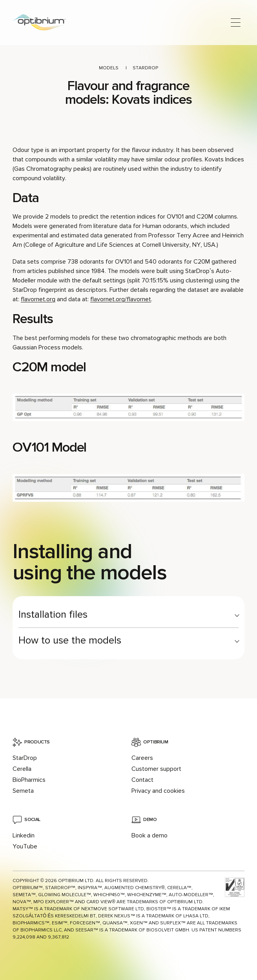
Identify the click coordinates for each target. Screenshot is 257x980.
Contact (142, 780)
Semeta (23, 791)
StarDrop (145, 68)
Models (109, 68)
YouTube (25, 846)
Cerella (22, 769)
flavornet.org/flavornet (121, 299)
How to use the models (70, 640)
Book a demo (149, 835)
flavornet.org (38, 299)
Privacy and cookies (158, 791)
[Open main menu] (236, 23)
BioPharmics (29, 780)
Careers (142, 758)
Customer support (156, 769)
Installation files (53, 615)
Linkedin (24, 835)
